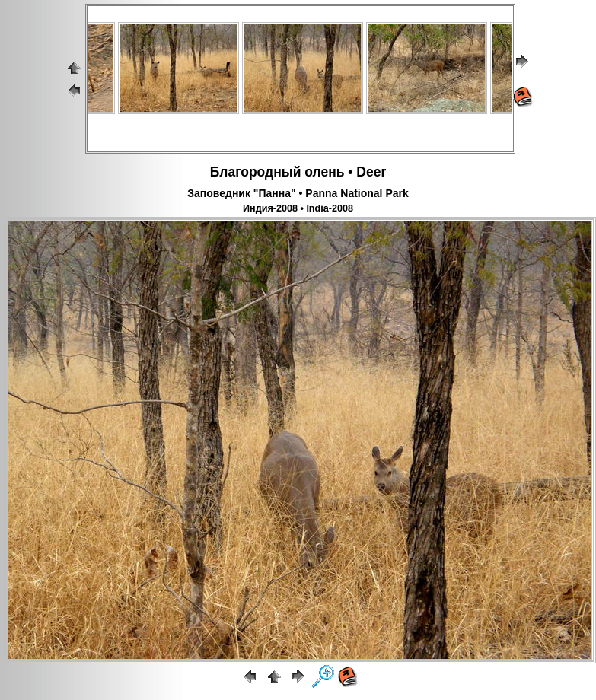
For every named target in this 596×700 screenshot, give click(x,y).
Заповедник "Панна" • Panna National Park (298, 193)
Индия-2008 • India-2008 (298, 208)
